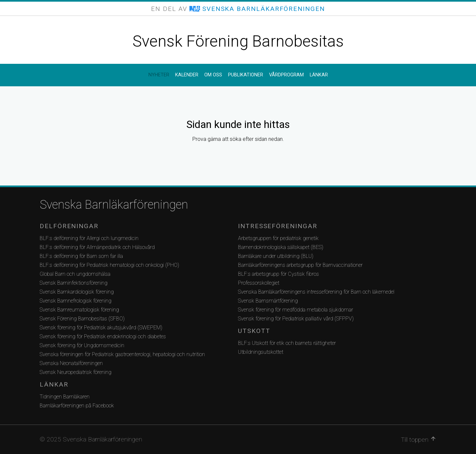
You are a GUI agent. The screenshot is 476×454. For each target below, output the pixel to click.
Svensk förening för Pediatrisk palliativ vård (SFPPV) (296, 319)
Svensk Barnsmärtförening (268, 301)
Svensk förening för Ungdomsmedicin (82, 345)
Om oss (213, 75)
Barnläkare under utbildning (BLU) (276, 256)
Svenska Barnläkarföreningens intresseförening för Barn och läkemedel (316, 292)
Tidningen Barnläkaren (65, 397)
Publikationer (246, 75)
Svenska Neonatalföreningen (71, 363)
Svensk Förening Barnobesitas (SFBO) (82, 319)
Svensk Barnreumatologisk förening (79, 310)
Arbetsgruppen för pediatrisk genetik (278, 238)
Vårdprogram (286, 75)
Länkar (319, 75)
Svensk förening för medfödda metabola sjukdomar (296, 310)
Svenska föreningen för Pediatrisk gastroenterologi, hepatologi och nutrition (122, 354)
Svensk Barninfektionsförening (74, 283)
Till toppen (419, 439)
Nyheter (159, 75)
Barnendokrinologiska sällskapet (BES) (281, 247)
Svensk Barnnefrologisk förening (76, 301)
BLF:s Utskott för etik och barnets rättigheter (287, 343)
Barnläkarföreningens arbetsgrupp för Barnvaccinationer (300, 265)
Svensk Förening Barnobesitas (238, 41)
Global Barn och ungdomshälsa (75, 274)
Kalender (187, 75)
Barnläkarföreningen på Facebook (77, 406)
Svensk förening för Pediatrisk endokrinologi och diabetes (103, 336)
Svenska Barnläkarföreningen (114, 205)
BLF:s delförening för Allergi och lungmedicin (89, 238)
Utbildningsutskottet (261, 352)
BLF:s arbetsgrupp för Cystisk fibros (278, 274)
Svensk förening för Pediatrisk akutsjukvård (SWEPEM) (101, 328)
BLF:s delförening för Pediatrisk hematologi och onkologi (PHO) (109, 265)
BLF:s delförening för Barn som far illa (81, 256)
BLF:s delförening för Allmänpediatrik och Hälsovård (97, 247)
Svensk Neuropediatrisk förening (76, 372)
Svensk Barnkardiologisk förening (77, 292)
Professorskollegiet (259, 283)
